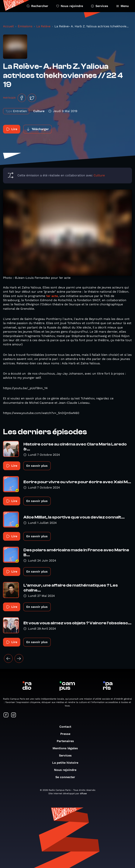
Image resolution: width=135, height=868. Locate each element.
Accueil (8, 26)
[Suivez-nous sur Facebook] (6, 715)
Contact (67, 727)
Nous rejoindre (70, 6)
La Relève (43, 26)
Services (100, 6)
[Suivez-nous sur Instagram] (14, 715)
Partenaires (67, 741)
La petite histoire (67, 763)
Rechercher (37, 6)
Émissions (25, 26)
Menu (122, 6)
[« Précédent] (8, 658)
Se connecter (67, 777)
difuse (83, 793)
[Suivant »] (19, 658)
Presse (67, 734)
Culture (99, 175)
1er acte (52, 296)
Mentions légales (67, 748)
